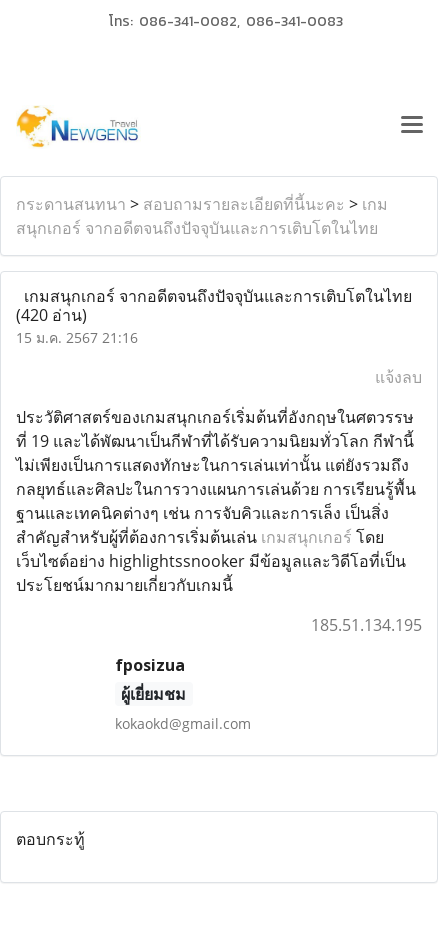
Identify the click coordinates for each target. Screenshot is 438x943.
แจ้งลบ (398, 377)
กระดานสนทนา (71, 204)
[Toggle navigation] (412, 127)
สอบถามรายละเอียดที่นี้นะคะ (244, 204)
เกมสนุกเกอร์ (306, 537)
